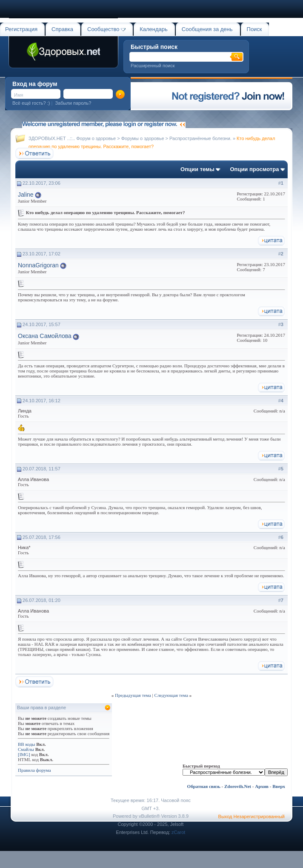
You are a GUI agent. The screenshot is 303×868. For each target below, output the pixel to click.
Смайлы (26, 749)
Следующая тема (172, 695)
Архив (262, 786)
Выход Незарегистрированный (252, 816)
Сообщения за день (207, 29)
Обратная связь (204, 786)
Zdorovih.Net (238, 786)
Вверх (279, 786)
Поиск (254, 29)
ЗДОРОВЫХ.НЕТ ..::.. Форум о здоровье (72, 138)
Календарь (154, 29)
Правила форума (34, 770)
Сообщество (106, 29)
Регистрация (21, 29)
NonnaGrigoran (38, 265)
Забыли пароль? (73, 103)
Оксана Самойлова (45, 336)
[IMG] (24, 754)
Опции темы (197, 169)
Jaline (26, 195)
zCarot (178, 832)
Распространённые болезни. (200, 138)
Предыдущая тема (133, 695)
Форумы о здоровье (143, 138)
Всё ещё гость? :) (31, 103)
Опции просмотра (254, 169)
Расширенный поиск (153, 66)
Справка (62, 29)
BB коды (26, 744)
